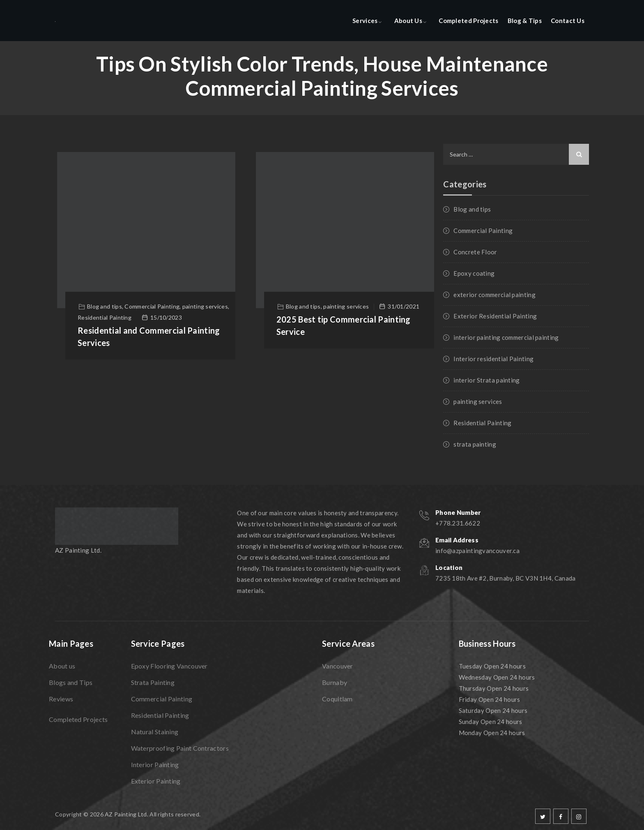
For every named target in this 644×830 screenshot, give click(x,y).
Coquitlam (337, 699)
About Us (408, 21)
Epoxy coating (474, 273)
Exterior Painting (156, 781)
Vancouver (338, 666)
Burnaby (335, 682)
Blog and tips (472, 209)
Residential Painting (482, 423)
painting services (478, 401)
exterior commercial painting (494, 295)
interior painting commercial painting (506, 337)
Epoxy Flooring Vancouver (169, 666)
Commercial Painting (483, 231)
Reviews (61, 699)
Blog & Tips (525, 21)
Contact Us (568, 21)
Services (365, 21)
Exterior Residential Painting (495, 316)
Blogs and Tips (71, 682)
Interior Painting (155, 764)
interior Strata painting (486, 380)
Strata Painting (153, 682)
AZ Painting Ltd (126, 814)
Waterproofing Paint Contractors (180, 748)
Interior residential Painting (493, 359)
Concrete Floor (475, 252)
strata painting (475, 444)
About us (62, 666)
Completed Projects (468, 21)
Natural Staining (155, 732)
